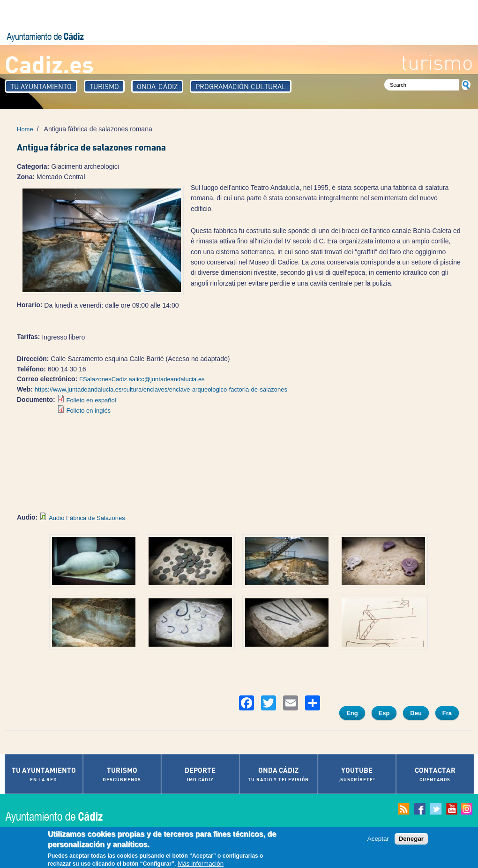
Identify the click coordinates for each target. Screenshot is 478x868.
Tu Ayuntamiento (41, 86)
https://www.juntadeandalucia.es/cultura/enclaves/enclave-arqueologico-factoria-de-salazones (161, 389)
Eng (352, 713)
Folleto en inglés (88, 411)
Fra (447, 713)
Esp (384, 713)
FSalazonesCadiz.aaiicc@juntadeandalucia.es (142, 379)
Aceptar (378, 839)
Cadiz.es (49, 64)
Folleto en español (91, 400)
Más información (201, 864)
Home (25, 129)
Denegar (411, 839)
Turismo (104, 86)
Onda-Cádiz (157, 86)
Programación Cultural (241, 86)
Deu (416, 713)
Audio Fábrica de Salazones (87, 518)
